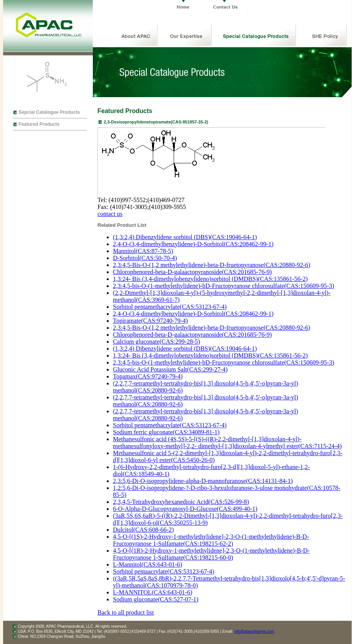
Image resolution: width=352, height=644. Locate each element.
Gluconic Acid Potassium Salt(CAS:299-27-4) (170, 369)
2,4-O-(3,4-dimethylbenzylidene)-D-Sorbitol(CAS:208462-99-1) (193, 244)
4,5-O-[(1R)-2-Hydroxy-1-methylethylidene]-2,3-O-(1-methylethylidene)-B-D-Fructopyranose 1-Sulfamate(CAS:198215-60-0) (211, 554)
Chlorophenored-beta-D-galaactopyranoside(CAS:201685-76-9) (192, 272)
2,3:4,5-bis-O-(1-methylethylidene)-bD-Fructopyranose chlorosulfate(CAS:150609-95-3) (224, 286)
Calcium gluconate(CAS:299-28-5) (156, 342)
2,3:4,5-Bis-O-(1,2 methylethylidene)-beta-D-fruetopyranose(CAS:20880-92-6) (212, 265)
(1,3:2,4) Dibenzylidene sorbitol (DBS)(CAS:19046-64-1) (185, 237)
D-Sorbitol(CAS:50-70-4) (145, 258)
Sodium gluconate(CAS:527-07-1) (156, 599)
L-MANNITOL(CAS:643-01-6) (153, 592)
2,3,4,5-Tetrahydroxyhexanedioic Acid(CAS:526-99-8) (181, 502)
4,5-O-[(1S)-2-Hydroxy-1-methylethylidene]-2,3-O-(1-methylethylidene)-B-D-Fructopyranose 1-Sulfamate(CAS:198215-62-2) (211, 540)
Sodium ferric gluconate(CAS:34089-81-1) (166, 432)
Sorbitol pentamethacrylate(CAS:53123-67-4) (170, 307)
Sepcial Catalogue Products (49, 112)
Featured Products (39, 124)
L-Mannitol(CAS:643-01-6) (148, 564)
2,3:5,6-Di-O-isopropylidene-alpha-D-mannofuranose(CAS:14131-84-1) (203, 481)
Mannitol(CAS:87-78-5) (143, 251)
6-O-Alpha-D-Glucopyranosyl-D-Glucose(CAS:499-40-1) (185, 509)
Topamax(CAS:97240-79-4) (148, 376)
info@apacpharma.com (254, 631)
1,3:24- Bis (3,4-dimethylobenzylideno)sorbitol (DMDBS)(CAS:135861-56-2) (210, 279)
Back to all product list (126, 612)
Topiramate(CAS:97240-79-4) (150, 321)
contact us (110, 214)
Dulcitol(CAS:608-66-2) (143, 530)
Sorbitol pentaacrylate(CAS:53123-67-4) (164, 571)
